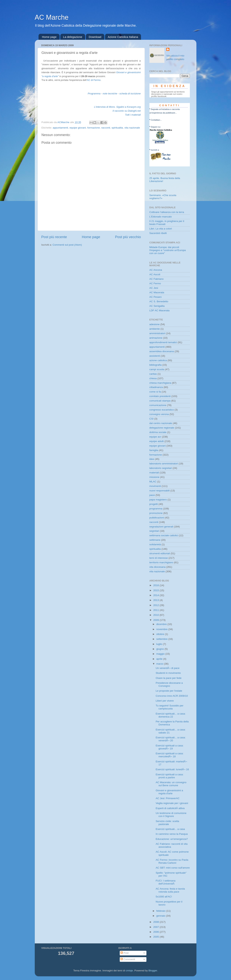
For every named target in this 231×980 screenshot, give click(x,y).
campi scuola (157, 369)
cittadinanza (156, 387)
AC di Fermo (94, 80)
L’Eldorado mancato (161, 217)
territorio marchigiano (161, 562)
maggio (161, 654)
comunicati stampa (160, 401)
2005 (156, 937)
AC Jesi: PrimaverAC (168, 798)
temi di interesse (159, 558)
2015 (156, 590)
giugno (161, 649)
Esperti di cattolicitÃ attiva (170, 808)
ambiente (155, 329)
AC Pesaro (156, 297)
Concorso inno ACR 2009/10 (172, 696)
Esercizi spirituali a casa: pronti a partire (170, 776)
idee (152, 459)
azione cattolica (158, 360)
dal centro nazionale (161, 423)
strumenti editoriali (160, 553)
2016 (156, 585)
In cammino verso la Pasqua (172, 834)
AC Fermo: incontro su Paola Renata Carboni (172, 861)
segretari (154, 531)
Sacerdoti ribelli (158, 233)
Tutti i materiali (133, 115)
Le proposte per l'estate (169, 691)
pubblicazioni (157, 518)
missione (154, 477)
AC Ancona (156, 270)
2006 (156, 932)
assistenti (155, 356)
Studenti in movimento (168, 673)
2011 (156, 610)
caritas (153, 374)
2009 (156, 620)
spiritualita (117, 128)
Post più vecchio (128, 237)
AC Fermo (155, 283)
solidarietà (155, 544)
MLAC (153, 482)
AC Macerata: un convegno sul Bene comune (171, 784)
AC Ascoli (155, 274)
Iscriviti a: (155, 150)
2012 (156, 605)
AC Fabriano (157, 279)
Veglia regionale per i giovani (172, 803)
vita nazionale (132, 128)
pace (152, 495)
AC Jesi (154, 288)
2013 (156, 600)
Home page (49, 37)
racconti (106, 128)
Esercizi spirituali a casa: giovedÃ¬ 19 (170, 747)
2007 (156, 927)
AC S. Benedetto (159, 301)
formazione (94, 128)
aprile (160, 659)
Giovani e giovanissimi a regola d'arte (169, 792)
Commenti (128, 959)
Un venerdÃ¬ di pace (167, 668)
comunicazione (158, 405)
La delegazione (73, 37)
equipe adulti (157, 441)
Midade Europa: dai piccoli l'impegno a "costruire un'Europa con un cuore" (168, 250)
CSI (152, 419)
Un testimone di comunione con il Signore (171, 815)
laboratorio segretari (161, 468)
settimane (155, 540)
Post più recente (54, 237)
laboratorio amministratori (164, 464)
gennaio (161, 916)
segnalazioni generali (161, 527)
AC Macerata (157, 292)
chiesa (153, 378)
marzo (160, 664)
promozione (156, 513)
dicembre (162, 624)
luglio (160, 644)
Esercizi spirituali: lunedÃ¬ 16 (172, 769)
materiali (154, 473)
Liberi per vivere (165, 701)
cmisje (129, 971)
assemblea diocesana (162, 351)
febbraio (161, 911)
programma (156, 509)
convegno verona (159, 414)
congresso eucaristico (162, 410)
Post (125, 953)
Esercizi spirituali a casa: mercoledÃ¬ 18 (170, 755)
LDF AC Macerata (159, 310)
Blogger (153, 971)
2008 (156, 922)
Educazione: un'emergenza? (172, 839)
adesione (155, 324)
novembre (162, 629)
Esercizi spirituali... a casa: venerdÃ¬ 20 (171, 739)
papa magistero (158, 500)
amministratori (157, 333)
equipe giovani (78, 128)
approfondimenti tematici (163, 342)
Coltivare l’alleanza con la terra (167, 212)
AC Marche (52, 17)
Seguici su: (156, 127)
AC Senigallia (157, 306)
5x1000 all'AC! (164, 897)
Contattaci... (156, 120)
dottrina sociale (158, 432)
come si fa (155, 392)
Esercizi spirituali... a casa (170, 829)
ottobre (161, 634)
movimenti (155, 486)
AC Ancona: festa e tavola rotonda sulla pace (170, 890)
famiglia (154, 450)
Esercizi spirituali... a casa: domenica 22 (171, 715)
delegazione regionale (162, 428)
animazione (156, 338)
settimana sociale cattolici (164, 535)
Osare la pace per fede (169, 678)
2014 (156, 595)
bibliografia (156, 365)
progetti (154, 504)
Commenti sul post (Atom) (67, 245)
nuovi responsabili (160, 491)
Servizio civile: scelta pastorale (167, 823)
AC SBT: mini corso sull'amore (173, 868)
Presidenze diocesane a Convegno (169, 684)
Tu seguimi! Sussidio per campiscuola (169, 707)
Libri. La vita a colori (161, 229)
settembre (162, 639)
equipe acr (155, 437)
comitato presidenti (160, 396)
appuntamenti (61, 128)
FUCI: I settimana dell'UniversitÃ (165, 882)
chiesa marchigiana (160, 383)
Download (95, 37)
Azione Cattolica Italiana (123, 37)
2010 (156, 615)
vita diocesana (158, 567)
